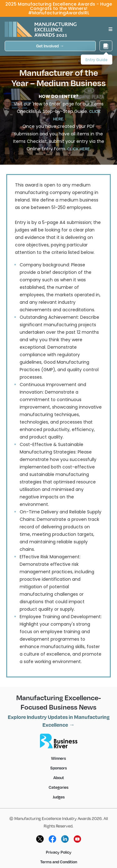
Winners (58, 758)
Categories (58, 787)
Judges (59, 797)
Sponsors (58, 768)
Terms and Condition (59, 862)
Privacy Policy (59, 852)
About (59, 778)
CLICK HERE (79, 149)
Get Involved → (50, 46)
